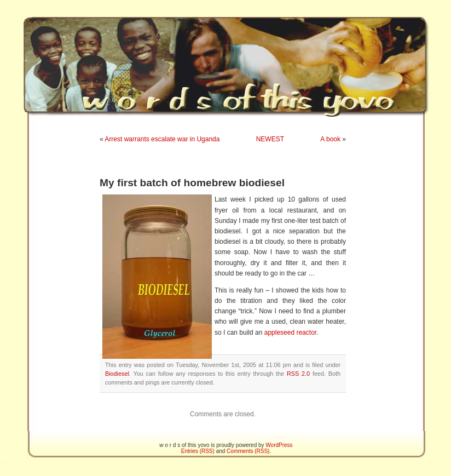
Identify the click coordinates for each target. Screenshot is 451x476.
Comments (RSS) (248, 451)
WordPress (279, 445)
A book (330, 139)
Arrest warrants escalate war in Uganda (162, 139)
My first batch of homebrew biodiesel (192, 183)
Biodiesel (117, 374)
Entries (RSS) (198, 451)
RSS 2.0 (298, 374)
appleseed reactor (290, 332)
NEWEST (270, 139)
